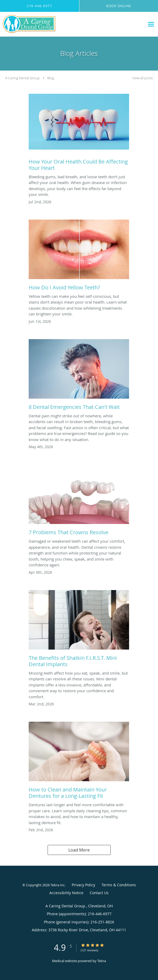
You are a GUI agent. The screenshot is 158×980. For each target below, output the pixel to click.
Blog (51, 78)
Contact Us (99, 893)
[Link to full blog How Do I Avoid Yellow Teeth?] (79, 256)
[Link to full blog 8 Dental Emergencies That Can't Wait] (79, 376)
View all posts (142, 78)
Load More (79, 850)
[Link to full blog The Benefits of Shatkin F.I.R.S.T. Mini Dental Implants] (79, 630)
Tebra (102, 961)
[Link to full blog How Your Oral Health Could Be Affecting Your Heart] (79, 134)
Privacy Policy (83, 885)
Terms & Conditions (119, 885)
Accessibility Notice (66, 893)
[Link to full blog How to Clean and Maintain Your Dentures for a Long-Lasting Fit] (79, 762)
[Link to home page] (38, 24)
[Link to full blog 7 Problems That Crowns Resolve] (79, 501)
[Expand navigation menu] (151, 24)
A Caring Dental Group (23, 78)
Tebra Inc (58, 885)
